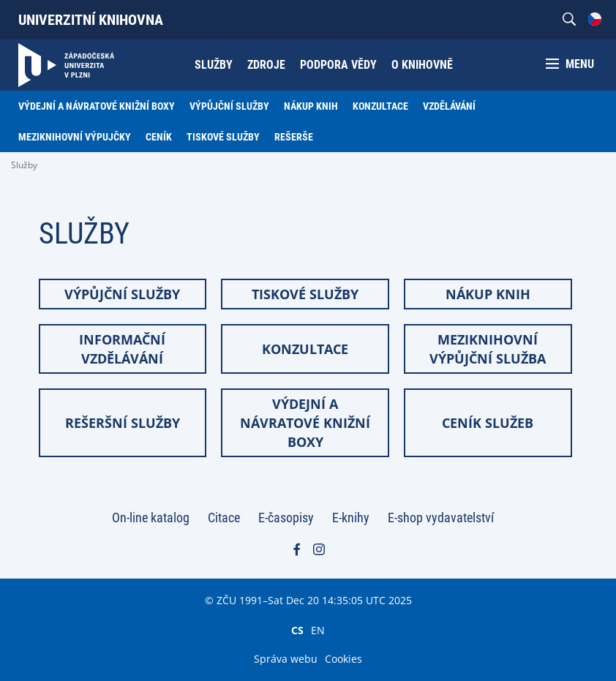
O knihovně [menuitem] (422, 65)
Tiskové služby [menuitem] (223, 137)
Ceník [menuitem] (159, 137)
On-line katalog (151, 518)
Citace (224, 518)
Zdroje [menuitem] (266, 65)
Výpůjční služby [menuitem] (229, 106)
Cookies (343, 659)
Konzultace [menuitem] (380, 106)
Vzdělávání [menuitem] (449, 106)
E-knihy (351, 518)
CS (297, 630)
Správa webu (286, 659)
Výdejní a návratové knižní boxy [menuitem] (97, 106)
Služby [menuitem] (214, 65)
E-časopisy (286, 518)
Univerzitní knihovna (91, 20)
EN (318, 630)
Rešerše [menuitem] (294, 137)
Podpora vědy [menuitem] (338, 65)
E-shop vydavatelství (441, 518)
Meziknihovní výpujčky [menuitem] (75, 137)
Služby (24, 165)
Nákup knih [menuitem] (311, 106)
